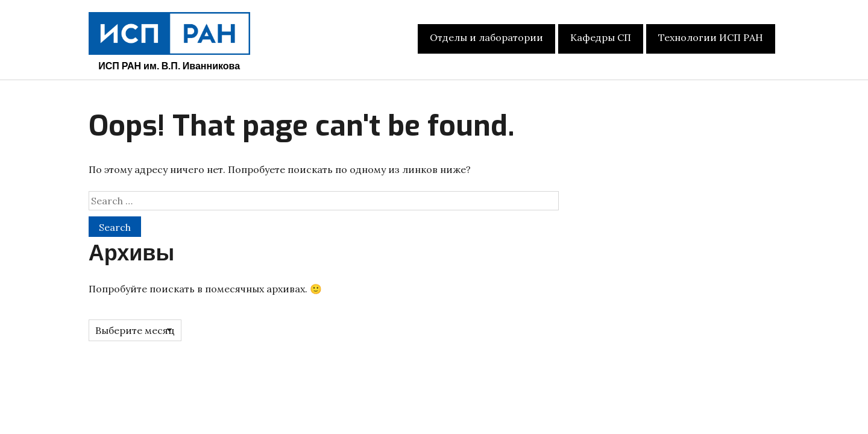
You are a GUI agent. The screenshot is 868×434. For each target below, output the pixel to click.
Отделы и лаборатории (486, 37)
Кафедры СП (601, 37)
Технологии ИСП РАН (711, 37)
